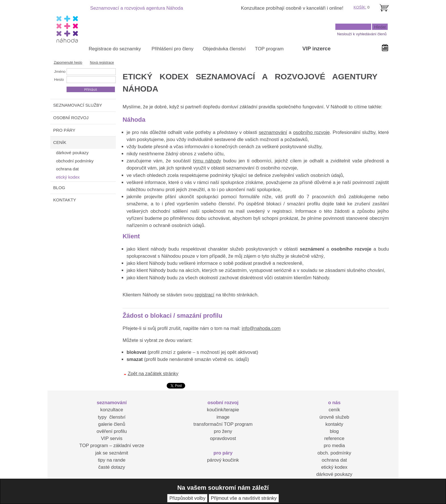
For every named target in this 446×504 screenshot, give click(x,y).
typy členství (112, 417)
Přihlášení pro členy (173, 49)
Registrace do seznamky (115, 49)
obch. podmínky (334, 453)
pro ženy (223, 431)
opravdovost (223, 438)
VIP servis (112, 438)
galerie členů (112, 424)
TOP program (269, 49)
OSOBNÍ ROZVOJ (71, 118)
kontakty (334, 424)
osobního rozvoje (311, 132)
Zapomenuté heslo (68, 63)
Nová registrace (102, 63)
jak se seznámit (112, 453)
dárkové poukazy (334, 474)
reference (334, 438)
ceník (334, 410)
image (223, 417)
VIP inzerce (316, 48)
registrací (205, 295)
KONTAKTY (65, 200)
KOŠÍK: (360, 7)
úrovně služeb (334, 417)
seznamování (273, 132)
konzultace (112, 410)
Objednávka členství (224, 49)
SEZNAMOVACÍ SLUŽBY (78, 105)
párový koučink (223, 460)
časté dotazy (112, 467)
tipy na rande (112, 460)
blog (334, 431)
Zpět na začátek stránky (153, 374)
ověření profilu (111, 431)
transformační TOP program (223, 424)
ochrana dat (334, 460)
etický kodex (334, 467)
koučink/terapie (223, 410)
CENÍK (60, 142)
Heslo (59, 79)
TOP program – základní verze (112, 446)
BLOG (59, 188)
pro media (334, 446)
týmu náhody (207, 161)
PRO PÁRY (64, 130)
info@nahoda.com (261, 328)
